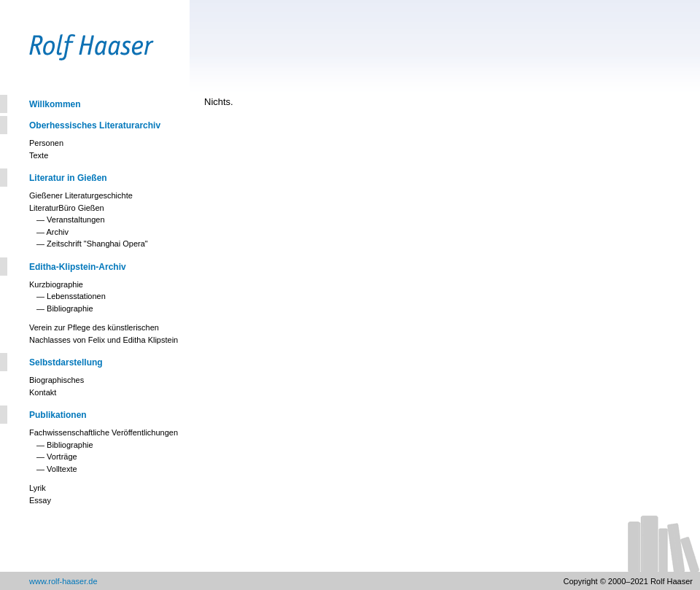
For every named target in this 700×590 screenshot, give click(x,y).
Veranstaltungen (76, 220)
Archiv (57, 232)
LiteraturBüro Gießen (67, 208)
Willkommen (55, 104)
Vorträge (62, 457)
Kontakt (43, 392)
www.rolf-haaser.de (63, 581)
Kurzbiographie (56, 284)
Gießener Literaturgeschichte (81, 195)
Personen (46, 143)
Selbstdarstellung (66, 362)
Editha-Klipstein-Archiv (78, 267)
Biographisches (57, 380)
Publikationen (58, 415)
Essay (40, 500)
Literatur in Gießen (68, 178)
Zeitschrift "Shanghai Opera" (97, 244)
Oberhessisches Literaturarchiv (95, 125)
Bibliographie (70, 308)
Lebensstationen (76, 296)
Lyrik (38, 488)
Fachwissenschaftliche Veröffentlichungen (104, 432)
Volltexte (62, 469)
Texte (39, 155)
